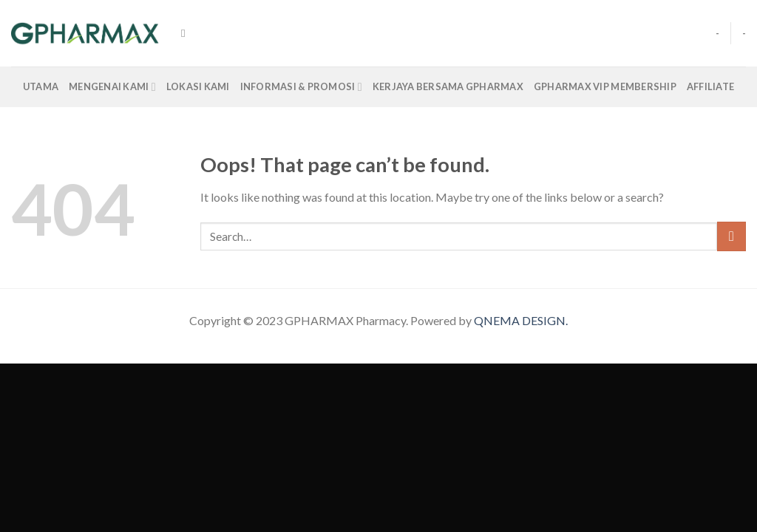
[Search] (187, 33)
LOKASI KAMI (198, 86)
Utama (41, 86)
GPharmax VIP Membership (605, 86)
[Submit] (731, 236)
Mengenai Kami (112, 87)
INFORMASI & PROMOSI (301, 87)
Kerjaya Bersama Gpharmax (448, 86)
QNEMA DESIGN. (521, 320)
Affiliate (710, 86)
